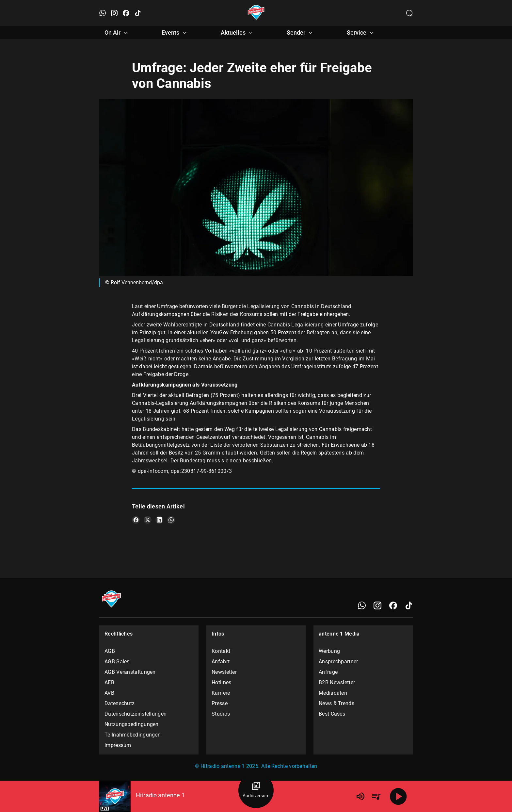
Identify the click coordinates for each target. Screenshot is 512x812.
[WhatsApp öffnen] (103, 13)
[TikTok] (409, 605)
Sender (301, 33)
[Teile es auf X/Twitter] (148, 520)
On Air (117, 33)
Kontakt (221, 651)
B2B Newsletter (337, 682)
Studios (221, 714)
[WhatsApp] (362, 605)
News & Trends (336, 703)
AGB (110, 651)
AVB (109, 693)
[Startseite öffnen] (256, 13)
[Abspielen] (398, 796)
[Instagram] (377, 605)
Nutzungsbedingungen (132, 724)
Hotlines (221, 682)
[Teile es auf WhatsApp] (171, 520)
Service (361, 33)
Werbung (329, 651)
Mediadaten (333, 693)
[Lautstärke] (360, 796)
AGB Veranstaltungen (130, 672)
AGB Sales (117, 662)
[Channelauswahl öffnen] (409, 13)
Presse (220, 703)
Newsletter (224, 672)
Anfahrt (221, 662)
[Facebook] (393, 605)
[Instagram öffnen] (114, 13)
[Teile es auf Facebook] (136, 520)
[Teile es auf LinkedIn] (159, 520)
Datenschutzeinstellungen (136, 714)
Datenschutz (120, 703)
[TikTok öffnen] (138, 13)
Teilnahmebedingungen (133, 735)
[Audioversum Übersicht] (256, 790)
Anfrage (328, 672)
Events (175, 33)
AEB (109, 682)
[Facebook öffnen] (126, 13)
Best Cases (332, 714)
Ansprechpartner (338, 662)
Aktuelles (238, 33)
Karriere (221, 693)
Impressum (118, 745)
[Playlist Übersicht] (376, 796)
